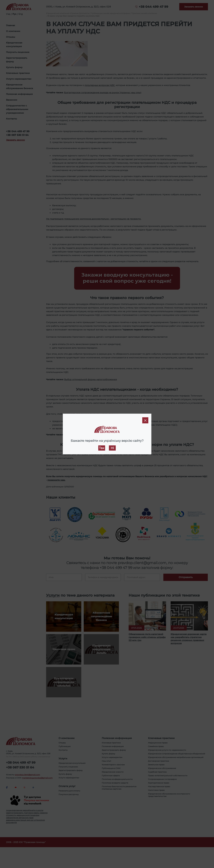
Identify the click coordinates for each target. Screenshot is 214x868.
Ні (112, 448)
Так (102, 448)
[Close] (145, 420)
